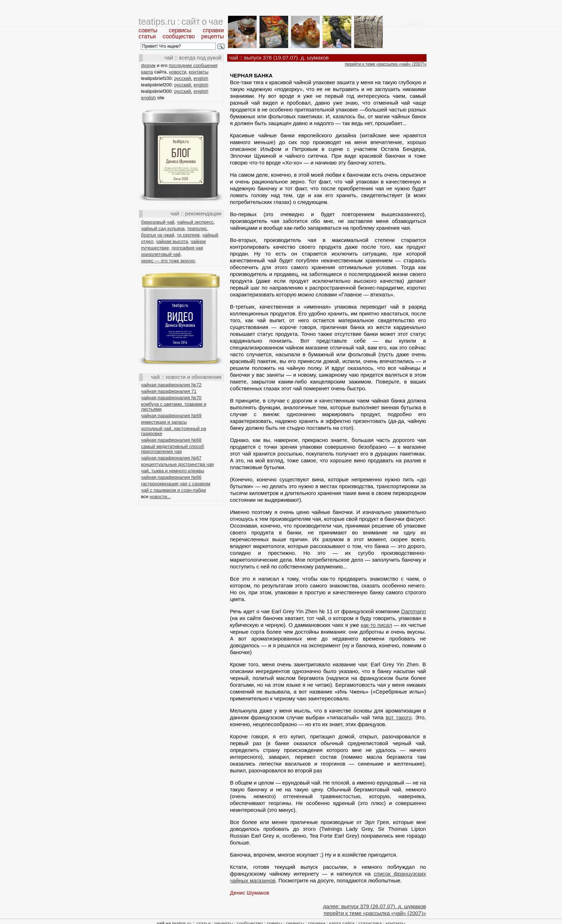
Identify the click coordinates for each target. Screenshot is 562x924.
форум (148, 65)
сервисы (180, 30)
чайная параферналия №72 (172, 385)
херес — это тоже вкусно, (169, 261)
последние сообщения (193, 65)
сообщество (179, 36)
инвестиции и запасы (164, 422)
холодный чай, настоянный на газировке (174, 431)
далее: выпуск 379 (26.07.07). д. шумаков (374, 906)
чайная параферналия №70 (172, 398)
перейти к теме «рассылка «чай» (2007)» (386, 64)
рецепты (212, 36)
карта (147, 72)
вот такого (399, 717)
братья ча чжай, (158, 235)
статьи (147, 36)
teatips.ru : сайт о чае (181, 22)
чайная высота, (173, 241)
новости (178, 72)
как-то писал (376, 625)
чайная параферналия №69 (172, 416)
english (201, 78)
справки (213, 30)
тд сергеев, (189, 235)
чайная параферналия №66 (172, 477)
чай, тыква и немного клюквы (173, 471)
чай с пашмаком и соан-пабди (174, 490)
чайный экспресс (195, 222)
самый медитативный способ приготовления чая (173, 449)
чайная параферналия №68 (172, 440)
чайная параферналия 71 (169, 391)
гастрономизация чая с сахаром (176, 484)
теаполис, (198, 228)
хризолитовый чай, (162, 254)
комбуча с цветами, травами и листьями (174, 407)
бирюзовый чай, (159, 222)
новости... (160, 497)
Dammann (413, 611)
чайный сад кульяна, (164, 228)
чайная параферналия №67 (172, 458)
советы (148, 30)
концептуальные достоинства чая (178, 464)
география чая (187, 248)
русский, (183, 78)
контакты (199, 72)
